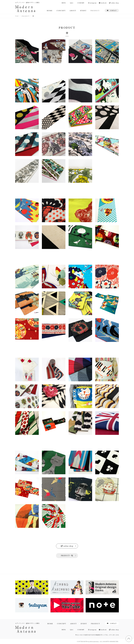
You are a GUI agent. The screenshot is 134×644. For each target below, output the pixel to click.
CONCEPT (61, 10)
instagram (92, 3)
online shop (114, 3)
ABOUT (73, 10)
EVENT (83, 10)
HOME (50, 10)
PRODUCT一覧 (67, 556)
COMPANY (81, 3)
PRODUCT (95, 10)
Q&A (72, 3)
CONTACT (112, 10)
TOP (129, 639)
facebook (103, 3)
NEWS (64, 3)
